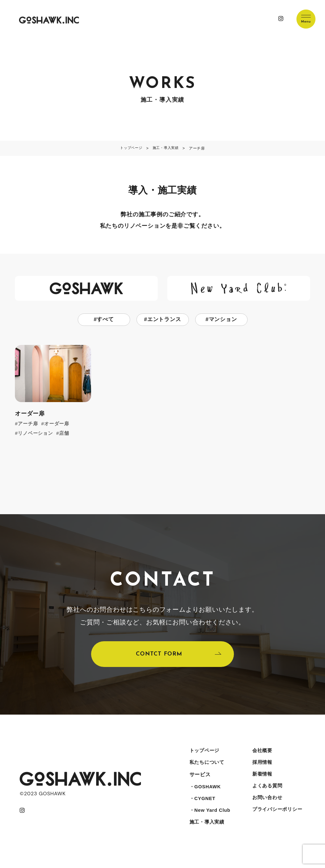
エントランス (164, 320)
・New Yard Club (210, 819)
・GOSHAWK (205, 793)
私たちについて (207, 768)
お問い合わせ (266, 806)
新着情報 (261, 781)
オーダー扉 (59, 424)
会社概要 (261, 755)
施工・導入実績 (207, 831)
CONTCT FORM (159, 656)
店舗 (67, 434)
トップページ (204, 755)
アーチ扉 (29, 424)
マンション (223, 320)
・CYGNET (202, 806)
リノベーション (37, 434)
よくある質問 (266, 793)
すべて (105, 320)
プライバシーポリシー (277, 819)
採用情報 (261, 768)
